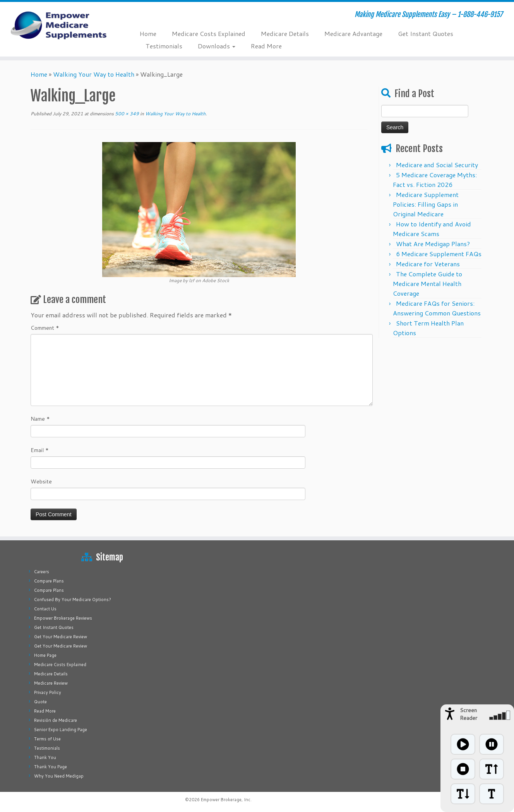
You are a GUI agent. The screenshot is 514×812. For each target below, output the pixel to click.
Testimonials (164, 46)
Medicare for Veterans (428, 264)
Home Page (45, 655)
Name (40, 419)
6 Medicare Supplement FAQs (439, 254)
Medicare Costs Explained (209, 33)
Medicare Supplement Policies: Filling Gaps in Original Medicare (426, 204)
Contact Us (45, 609)
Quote (40, 702)
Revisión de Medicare (56, 720)
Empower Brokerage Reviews (63, 618)
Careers (42, 572)
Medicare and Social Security (437, 165)
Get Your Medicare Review (61, 637)
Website (41, 481)
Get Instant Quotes (426, 33)
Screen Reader (469, 714)
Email (40, 450)
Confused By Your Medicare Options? (73, 600)
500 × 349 (126, 114)
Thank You (45, 757)
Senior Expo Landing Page (61, 730)
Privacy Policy (48, 692)
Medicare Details (285, 33)
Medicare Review (51, 683)
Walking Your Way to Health (94, 74)
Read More (266, 46)
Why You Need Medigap (59, 776)
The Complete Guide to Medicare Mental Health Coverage (427, 284)
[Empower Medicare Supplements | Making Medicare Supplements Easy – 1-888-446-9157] (59, 25)
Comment (45, 328)
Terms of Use (47, 739)
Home (148, 33)
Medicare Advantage (353, 33)
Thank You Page (51, 767)
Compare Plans (49, 581)
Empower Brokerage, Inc (226, 800)
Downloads (217, 46)
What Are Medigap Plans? (433, 244)
